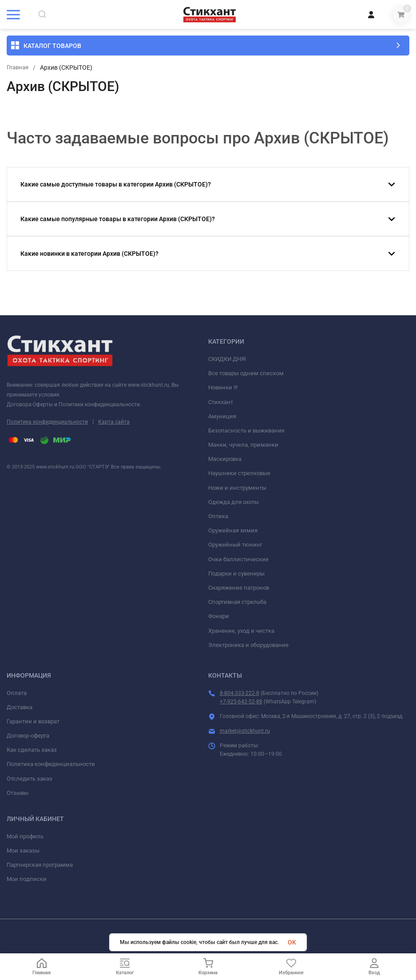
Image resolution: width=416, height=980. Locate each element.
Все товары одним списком (246, 373)
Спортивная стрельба (237, 602)
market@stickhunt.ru (245, 731)
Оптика (218, 516)
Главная (19, 67)
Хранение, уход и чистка (241, 631)
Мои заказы (23, 851)
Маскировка (225, 459)
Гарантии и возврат (33, 721)
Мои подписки (27, 879)
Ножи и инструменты (237, 488)
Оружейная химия (233, 530)
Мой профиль (25, 836)
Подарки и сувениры (236, 573)
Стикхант (221, 402)
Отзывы (18, 793)
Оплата (17, 693)
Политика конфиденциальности (47, 422)
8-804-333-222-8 (240, 693)
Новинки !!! (223, 387)
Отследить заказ (30, 779)
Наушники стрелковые (239, 473)
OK (292, 942)
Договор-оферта (28, 736)
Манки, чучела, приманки (243, 445)
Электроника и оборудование (248, 645)
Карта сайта (114, 422)
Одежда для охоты (234, 502)
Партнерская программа (40, 865)
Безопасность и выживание (246, 430)
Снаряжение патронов (239, 588)
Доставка (20, 707)
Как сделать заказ (32, 750)
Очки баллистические (238, 559)
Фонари (219, 616)
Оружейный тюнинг (235, 545)
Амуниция (222, 416)
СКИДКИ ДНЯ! (227, 359)
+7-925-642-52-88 (241, 702)
